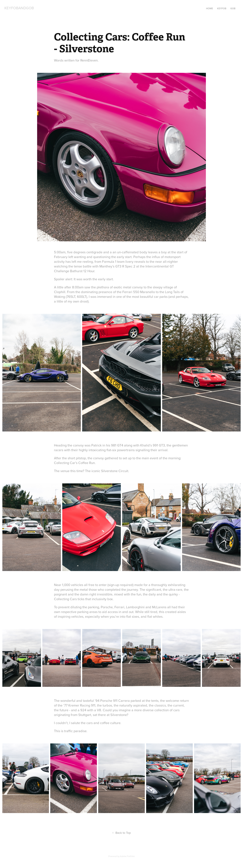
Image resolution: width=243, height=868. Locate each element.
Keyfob (222, 8)
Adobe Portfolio (127, 856)
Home (210, 8)
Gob (233, 8)
